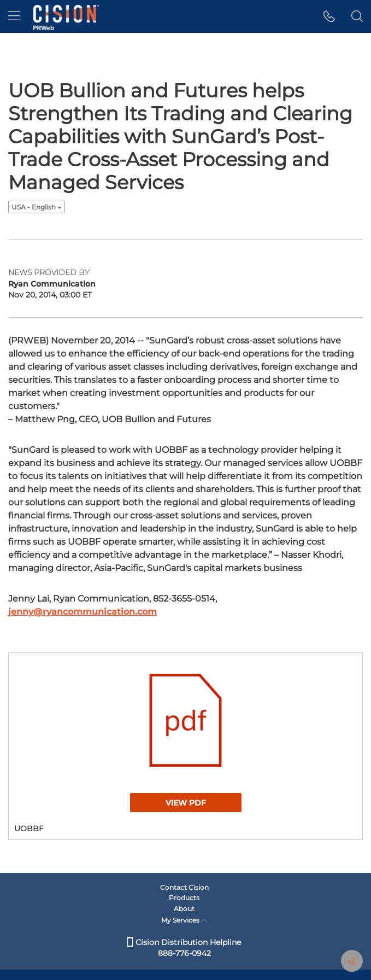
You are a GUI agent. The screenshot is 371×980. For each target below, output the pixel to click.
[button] (329, 16)
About (184, 909)
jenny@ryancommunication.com (83, 612)
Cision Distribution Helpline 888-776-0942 (184, 948)
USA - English (37, 207)
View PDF (186, 803)
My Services (184, 920)
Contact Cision (184, 887)
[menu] (14, 16)
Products (184, 898)
